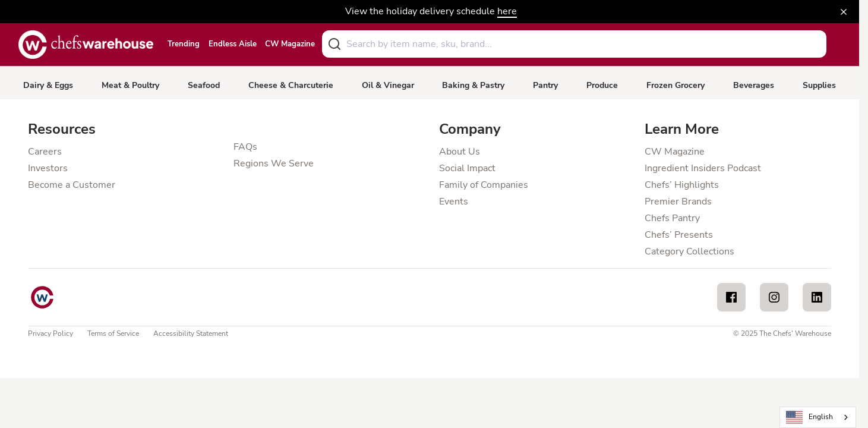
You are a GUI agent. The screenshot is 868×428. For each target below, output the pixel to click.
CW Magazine (290, 45)
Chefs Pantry (672, 218)
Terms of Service (113, 333)
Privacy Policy (50, 333)
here (507, 11)
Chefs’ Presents (679, 235)
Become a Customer (72, 185)
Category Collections (689, 251)
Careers (45, 152)
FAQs (245, 147)
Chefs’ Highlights (682, 185)
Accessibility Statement (191, 333)
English (810, 418)
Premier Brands (678, 202)
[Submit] (334, 44)
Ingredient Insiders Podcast (703, 168)
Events (454, 202)
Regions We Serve (274, 163)
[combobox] (574, 44)
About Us (460, 152)
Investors (48, 168)
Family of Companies (484, 185)
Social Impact (467, 168)
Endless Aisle (233, 45)
